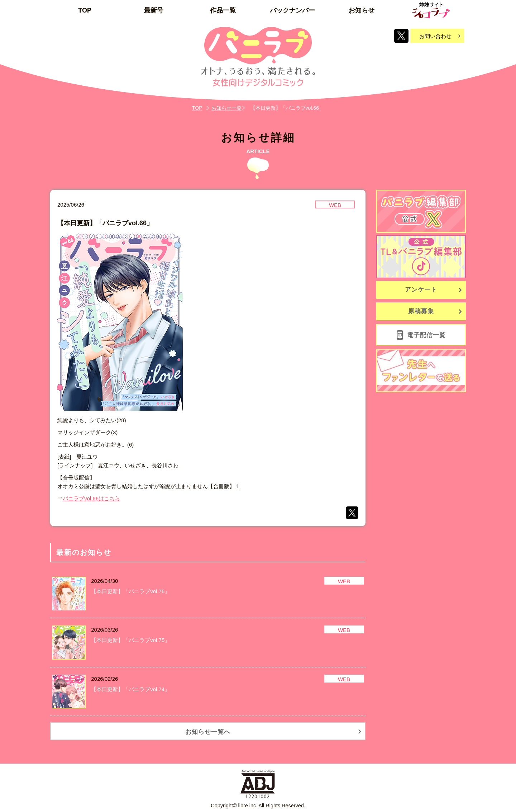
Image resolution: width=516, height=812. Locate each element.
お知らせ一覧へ (208, 732)
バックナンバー (292, 10)
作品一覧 (223, 10)
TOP (85, 10)
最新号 (154, 10)
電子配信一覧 (426, 335)
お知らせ (362, 10)
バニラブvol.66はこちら (91, 498)
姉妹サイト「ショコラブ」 (431, 10)
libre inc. (248, 806)
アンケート (421, 290)
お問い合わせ (435, 36)
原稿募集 (421, 311)
